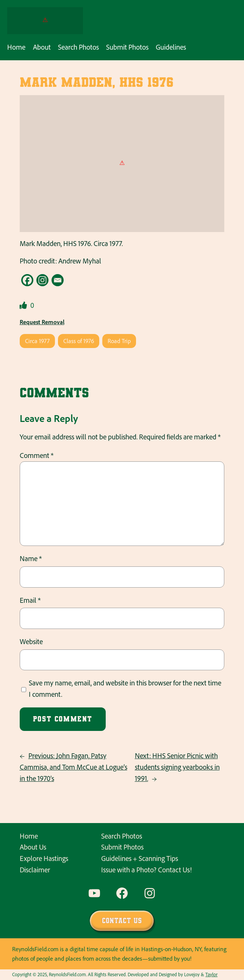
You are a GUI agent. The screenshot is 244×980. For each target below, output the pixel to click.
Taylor (211, 974)
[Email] (58, 280)
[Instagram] (42, 280)
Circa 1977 (37, 341)
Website (31, 641)
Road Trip (119, 341)
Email (30, 600)
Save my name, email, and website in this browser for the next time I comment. (125, 688)
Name (31, 558)
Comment (37, 455)
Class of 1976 (79, 341)
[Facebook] (27, 280)
